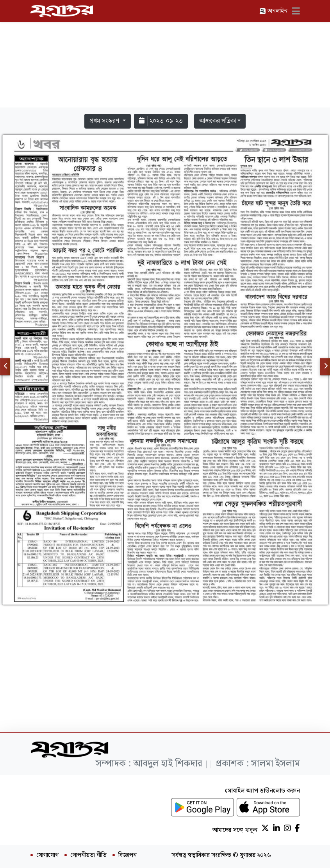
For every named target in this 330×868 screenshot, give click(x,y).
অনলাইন (273, 11)
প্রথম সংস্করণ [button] (105, 121)
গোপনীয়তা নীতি (88, 855)
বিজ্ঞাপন (128, 855)
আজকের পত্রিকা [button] (218, 121)
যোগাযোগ (47, 855)
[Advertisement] (165, 55)
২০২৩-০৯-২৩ (161, 121)
